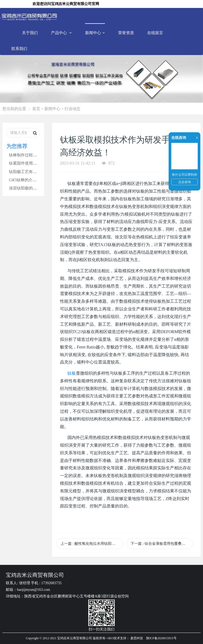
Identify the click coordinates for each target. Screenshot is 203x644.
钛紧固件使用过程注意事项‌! (33, 163)
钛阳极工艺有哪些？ (27, 172)
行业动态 (72, 109)
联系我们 (19, 49)
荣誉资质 (126, 33)
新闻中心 (95, 33)
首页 (36, 109)
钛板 (72, 373)
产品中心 (61, 33)
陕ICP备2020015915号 (161, 638)
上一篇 (90, 544)
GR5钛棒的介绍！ (25, 180)
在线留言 (155, 33)
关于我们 (30, 33)
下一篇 (162, 544)
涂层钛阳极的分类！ (27, 188)
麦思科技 (137, 638)
